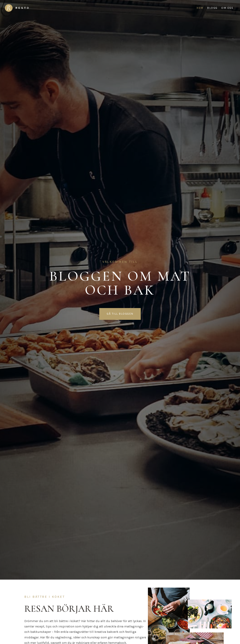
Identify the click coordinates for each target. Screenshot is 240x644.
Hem (200, 8)
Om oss (227, 8)
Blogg (212, 8)
